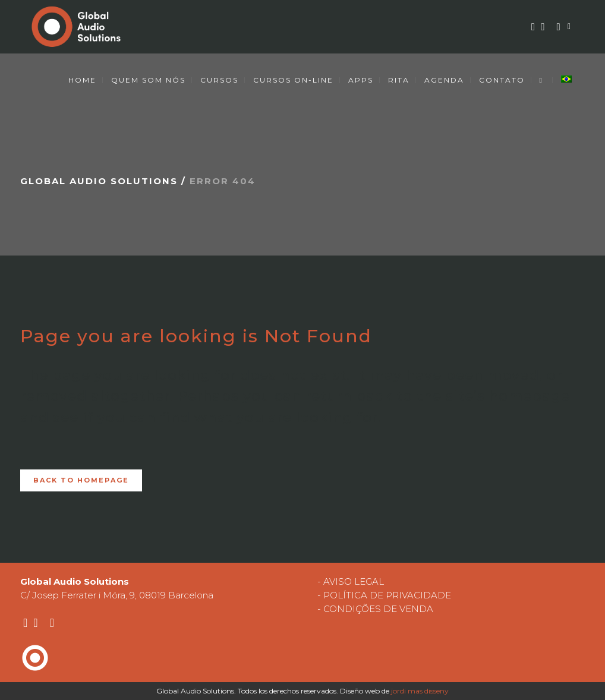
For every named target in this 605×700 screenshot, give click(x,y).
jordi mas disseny (420, 691)
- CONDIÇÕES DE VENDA (375, 609)
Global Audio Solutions (99, 181)
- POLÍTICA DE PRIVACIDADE (384, 595)
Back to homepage (81, 480)
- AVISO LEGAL (351, 581)
